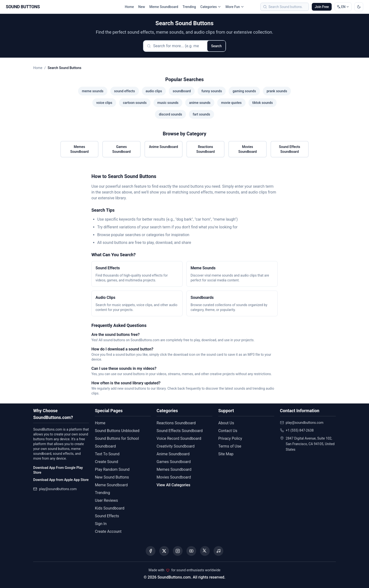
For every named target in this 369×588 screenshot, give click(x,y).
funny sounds (212, 91)
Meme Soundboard (164, 7)
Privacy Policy (230, 438)
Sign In (101, 524)
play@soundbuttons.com (58, 489)
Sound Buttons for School (117, 438)
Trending (189, 7)
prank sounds (277, 91)
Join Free (322, 7)
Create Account (108, 531)
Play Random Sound (112, 469)
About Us (226, 423)
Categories (211, 7)
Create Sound (106, 462)
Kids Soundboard (110, 508)
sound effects (125, 91)
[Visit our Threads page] (205, 551)
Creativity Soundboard (176, 446)
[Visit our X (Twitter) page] (164, 551)
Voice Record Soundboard (179, 438)
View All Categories (173, 485)
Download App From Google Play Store (58, 470)
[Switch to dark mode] (359, 7)
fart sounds (201, 114)
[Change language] (343, 7)
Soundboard (105, 446)
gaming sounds (244, 91)
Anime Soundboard (163, 147)
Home (129, 7)
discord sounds (170, 114)
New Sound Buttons (112, 477)
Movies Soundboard (248, 149)
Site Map (226, 454)
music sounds (168, 103)
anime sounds (200, 103)
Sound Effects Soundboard (290, 149)
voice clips (104, 103)
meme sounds (93, 91)
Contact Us (228, 431)
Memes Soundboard (80, 149)
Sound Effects (107, 516)
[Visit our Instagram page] (178, 551)
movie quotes (231, 103)
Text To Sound (107, 454)
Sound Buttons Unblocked (117, 431)
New (142, 7)
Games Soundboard (121, 149)
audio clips (154, 91)
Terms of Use (230, 446)
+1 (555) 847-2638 (300, 430)
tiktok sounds (263, 103)
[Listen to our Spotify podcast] (218, 551)
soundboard (182, 91)
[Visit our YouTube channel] (191, 551)
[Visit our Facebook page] (151, 551)
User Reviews (106, 500)
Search (216, 46)
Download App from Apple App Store (61, 480)
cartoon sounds (135, 103)
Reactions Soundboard (206, 149)
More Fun (235, 7)
